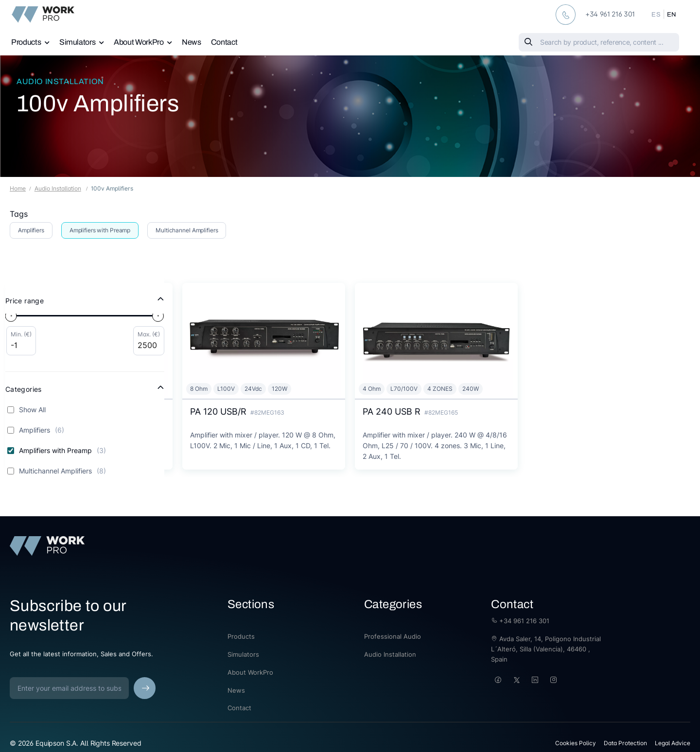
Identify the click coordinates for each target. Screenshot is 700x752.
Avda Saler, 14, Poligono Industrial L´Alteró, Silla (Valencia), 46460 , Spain (546, 649)
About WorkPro (139, 42)
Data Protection (625, 743)
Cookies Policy (576, 743)
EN (672, 15)
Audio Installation (60, 81)
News (192, 42)
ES (656, 15)
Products (26, 42)
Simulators (78, 42)
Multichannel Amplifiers (187, 230)
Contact (224, 42)
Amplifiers (31, 230)
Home (18, 188)
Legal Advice (673, 743)
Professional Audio (393, 636)
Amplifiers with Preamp (100, 230)
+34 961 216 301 (520, 621)
